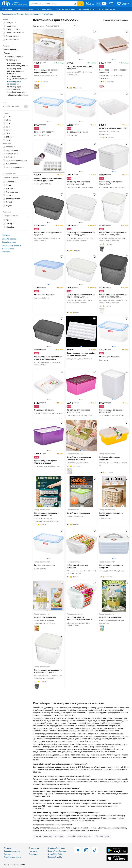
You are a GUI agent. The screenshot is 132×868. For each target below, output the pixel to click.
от (7, 106)
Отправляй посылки (25, 9)
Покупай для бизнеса (66, 9)
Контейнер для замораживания (49, 836)
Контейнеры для (14, 83)
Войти (88, 3)
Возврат (8, 854)
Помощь (8, 848)
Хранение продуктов (33, 14)
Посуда (20, 14)
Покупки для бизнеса (11, 245)
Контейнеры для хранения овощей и (15, 71)
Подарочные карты (107, 9)
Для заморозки (103, 836)
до (18, 106)
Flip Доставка (8, 248)
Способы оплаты (9, 242)
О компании (34, 848)
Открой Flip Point (87, 9)
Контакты (6, 252)
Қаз (99, 4)
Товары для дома (9, 14)
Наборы (18, 95)
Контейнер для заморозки (79, 836)
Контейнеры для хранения (17, 64)
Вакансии (33, 854)
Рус (104, 4)
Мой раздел (90, 5)
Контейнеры (48, 14)
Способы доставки (10, 239)
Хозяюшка (14, 199)
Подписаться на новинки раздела (116, 20)
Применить (26, 106)
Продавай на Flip (45, 9)
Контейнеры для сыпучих (17, 77)
